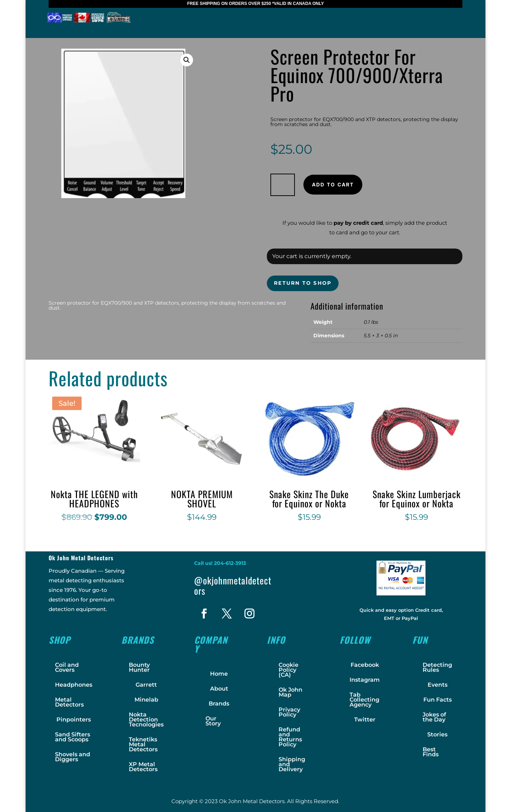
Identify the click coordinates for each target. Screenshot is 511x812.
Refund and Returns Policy (290, 737)
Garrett (146, 685)
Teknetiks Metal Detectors (143, 744)
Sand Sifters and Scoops (73, 737)
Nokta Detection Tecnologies (146, 720)
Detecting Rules (437, 667)
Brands (219, 704)
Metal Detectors (69, 702)
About (219, 689)
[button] (187, 60)
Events (438, 685)
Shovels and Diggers (73, 757)
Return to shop (303, 283)
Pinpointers (74, 720)
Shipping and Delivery (292, 764)
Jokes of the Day (434, 717)
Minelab (146, 700)
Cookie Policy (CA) (289, 670)
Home (219, 674)
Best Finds (431, 752)
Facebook (365, 665)
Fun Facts (438, 700)
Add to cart (333, 184)
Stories (437, 734)
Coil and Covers (67, 667)
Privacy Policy (289, 712)
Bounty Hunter (139, 667)
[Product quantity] (283, 185)
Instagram (365, 680)
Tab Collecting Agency (364, 700)
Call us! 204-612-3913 (220, 563)
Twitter (365, 720)
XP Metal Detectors (143, 767)
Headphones (74, 685)
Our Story (213, 721)
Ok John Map (290, 692)
